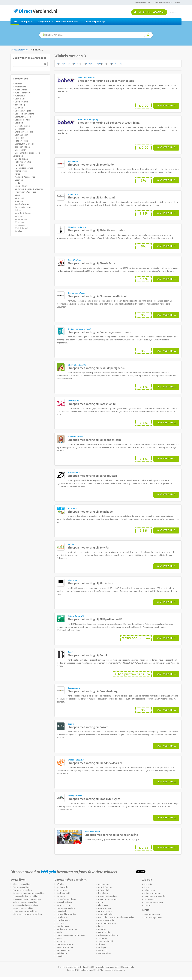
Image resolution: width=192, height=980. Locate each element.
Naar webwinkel (166, 105)
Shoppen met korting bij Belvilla (88, 547)
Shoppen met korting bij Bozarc (88, 727)
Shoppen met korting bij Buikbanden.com (94, 440)
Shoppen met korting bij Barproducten (92, 476)
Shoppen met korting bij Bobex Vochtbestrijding (109, 123)
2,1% (144, 387)
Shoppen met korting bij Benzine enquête (111, 835)
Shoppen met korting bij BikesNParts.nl (93, 263)
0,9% (144, 279)
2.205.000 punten (136, 638)
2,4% (144, 423)
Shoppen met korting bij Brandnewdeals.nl (95, 763)
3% (144, 180)
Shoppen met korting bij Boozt (87, 655)
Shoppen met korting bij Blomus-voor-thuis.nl (97, 296)
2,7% (144, 213)
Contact (178, 2)
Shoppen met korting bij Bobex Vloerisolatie (106, 81)
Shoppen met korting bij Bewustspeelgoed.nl (97, 368)
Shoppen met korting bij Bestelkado (91, 164)
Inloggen (173, 12)
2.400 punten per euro (132, 674)
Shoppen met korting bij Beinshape (90, 511)
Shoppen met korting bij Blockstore (90, 583)
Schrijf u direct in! (149, 12)
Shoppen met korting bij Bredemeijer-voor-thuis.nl (100, 332)
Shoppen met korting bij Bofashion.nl (92, 404)
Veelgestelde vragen (143, 2)
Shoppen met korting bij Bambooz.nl (91, 197)
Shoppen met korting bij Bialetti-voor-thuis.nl (97, 230)
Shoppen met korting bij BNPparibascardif (95, 619)
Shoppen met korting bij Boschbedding (93, 691)
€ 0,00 (144, 106)
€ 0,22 (144, 848)
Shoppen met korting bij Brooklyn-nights (94, 799)
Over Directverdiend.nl (163, 2)
